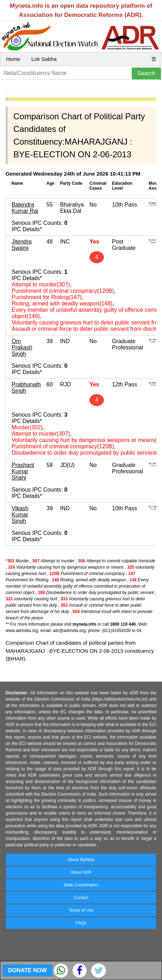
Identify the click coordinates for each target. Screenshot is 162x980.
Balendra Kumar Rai (25, 208)
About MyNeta (81, 860)
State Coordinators (81, 885)
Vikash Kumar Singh (20, 515)
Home (13, 59)
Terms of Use (81, 910)
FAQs (81, 923)
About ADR (81, 872)
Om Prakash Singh (22, 347)
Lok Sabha (44, 59)
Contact (81, 898)
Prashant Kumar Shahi (23, 471)
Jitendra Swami (22, 245)
